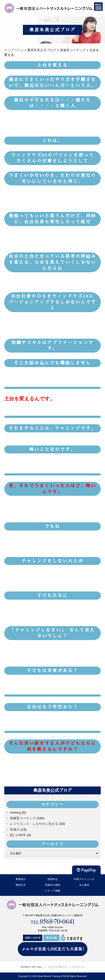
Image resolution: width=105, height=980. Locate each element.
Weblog (15, 812)
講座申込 (52, 879)
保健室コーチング (23, 818)
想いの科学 (18, 835)
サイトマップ (79, 967)
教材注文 (21, 885)
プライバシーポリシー (57, 967)
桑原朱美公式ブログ (52, 790)
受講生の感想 (52, 885)
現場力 (15, 829)
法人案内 (84, 885)
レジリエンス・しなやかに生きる (34, 824)
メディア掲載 (52, 891)
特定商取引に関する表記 (31, 967)
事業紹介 (21, 879)
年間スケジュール (84, 879)
